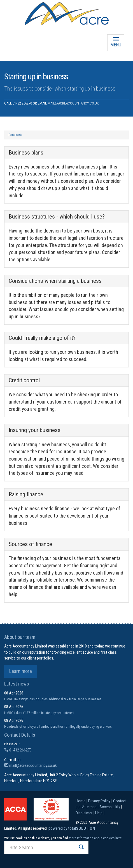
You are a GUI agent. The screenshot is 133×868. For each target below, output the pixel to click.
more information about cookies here (95, 838)
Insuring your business (35, 430)
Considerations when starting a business (55, 281)
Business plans (26, 153)
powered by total (72, 828)
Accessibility (110, 807)
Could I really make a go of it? (42, 338)
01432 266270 (18, 750)
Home (81, 801)
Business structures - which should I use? (57, 217)
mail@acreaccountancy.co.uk (73, 103)
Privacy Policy (99, 801)
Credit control (24, 380)
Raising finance (26, 494)
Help (99, 813)
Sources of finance (30, 544)
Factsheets (15, 135)
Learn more (21, 671)
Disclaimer (84, 813)
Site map (89, 807)
